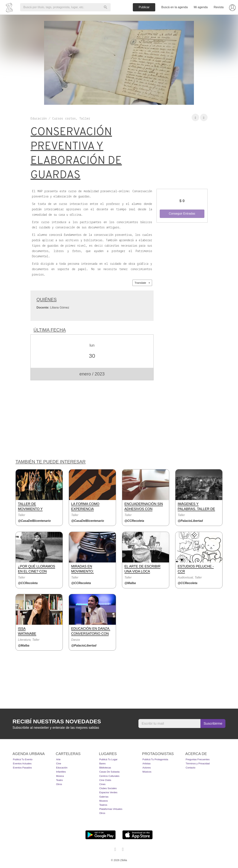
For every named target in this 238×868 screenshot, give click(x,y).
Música (60, 776)
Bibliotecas (105, 768)
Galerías (104, 797)
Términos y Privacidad (198, 764)
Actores (147, 768)
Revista (219, 7)
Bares (102, 764)
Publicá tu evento (23, 759)
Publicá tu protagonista (155, 759)
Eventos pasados (22, 768)
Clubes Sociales (108, 788)
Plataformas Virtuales (111, 809)
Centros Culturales (109, 776)
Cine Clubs (105, 780)
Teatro (59, 780)
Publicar (144, 7)
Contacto (191, 768)
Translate (142, 283)
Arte (58, 759)
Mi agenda (201, 7)
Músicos (147, 772)
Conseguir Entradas (182, 214)
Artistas (147, 764)
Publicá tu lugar (108, 759)
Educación (62, 768)
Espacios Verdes (108, 792)
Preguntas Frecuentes (198, 759)
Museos (103, 801)
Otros (59, 784)
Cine (59, 764)
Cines (102, 784)
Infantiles (61, 772)
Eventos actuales (22, 764)
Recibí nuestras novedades (57, 721)
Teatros (103, 805)
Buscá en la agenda (174, 7)
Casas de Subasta (109, 772)
